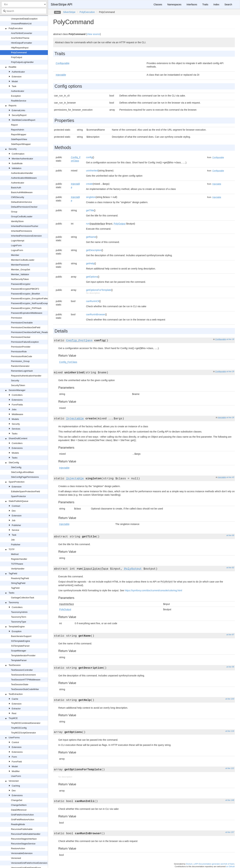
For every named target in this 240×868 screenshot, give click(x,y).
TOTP (12, 549)
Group (14, 212)
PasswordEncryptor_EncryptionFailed (30, 298)
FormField (17, 762)
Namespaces (174, 4)
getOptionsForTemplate (99, 290)
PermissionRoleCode (22, 356)
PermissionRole (19, 352)
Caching (16, 786)
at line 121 (230, 768)
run (88, 224)
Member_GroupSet (21, 270)
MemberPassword (20, 265)
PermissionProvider (21, 347)
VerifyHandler (18, 569)
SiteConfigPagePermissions (25, 477)
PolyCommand (19, 52)
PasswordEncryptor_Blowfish (25, 294)
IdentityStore (17, 221)
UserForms (14, 737)
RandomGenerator (20, 366)
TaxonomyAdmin (19, 612)
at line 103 (230, 699)
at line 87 (230, 635)
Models (15, 419)
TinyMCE (13, 718)
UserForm (16, 776)
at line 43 (230, 477)
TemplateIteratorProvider (23, 655)
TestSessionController (22, 670)
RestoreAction (18, 848)
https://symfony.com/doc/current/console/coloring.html (153, 590)
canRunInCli (93, 301)
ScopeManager (19, 651)
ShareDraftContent (18, 438)
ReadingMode (18, 824)
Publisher (16, 525)
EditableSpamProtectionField (25, 491)
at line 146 (230, 800)
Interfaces (192, 4)
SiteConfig (14, 463)
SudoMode (17, 163)
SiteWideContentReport (24, 120)
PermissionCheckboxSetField (26, 327)
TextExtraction (16, 694)
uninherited (92, 171)
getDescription (94, 250)
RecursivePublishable (22, 829)
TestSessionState (20, 684)
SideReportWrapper (21, 144)
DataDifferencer (19, 810)
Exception (16, 96)
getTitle (90, 210)
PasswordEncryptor (21, 284)
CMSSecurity (18, 197)
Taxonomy (14, 602)
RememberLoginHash (22, 371)
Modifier (16, 771)
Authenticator (18, 72)
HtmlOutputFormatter (22, 43)
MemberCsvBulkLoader (23, 260)
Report (14, 125)
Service (15, 530)
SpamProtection (17, 482)
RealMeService (19, 101)
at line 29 (230, 371)
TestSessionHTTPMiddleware (26, 680)
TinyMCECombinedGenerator (26, 723)
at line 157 (230, 832)
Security (13, 149)
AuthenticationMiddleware (24, 178)
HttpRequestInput (20, 48)
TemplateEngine (17, 627)
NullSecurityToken (20, 279)
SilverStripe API (62, 4)
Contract (16, 506)
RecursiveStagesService (23, 844)
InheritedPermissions (21, 231)
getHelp (90, 263)
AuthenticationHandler (22, 173)
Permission (17, 318)
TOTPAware (17, 564)
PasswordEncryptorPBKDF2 (25, 289)
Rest (14, 713)
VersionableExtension (22, 853)
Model (15, 81)
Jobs (14, 409)
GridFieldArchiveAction (22, 815)
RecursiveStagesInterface (24, 839)
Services (16, 429)
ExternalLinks (18, 110)
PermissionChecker (21, 337)
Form (14, 757)
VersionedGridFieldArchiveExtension (29, 863)
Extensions (17, 400)
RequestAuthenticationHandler (26, 376)
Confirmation (18, 154)
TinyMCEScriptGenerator (24, 733)
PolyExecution (16, 28)
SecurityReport (19, 115)
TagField (13, 573)
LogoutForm (17, 250)
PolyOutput (17, 57)
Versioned (14, 781)
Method (15, 554)
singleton (91, 197)
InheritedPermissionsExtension (26, 236)
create (89, 184)
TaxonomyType (19, 622)
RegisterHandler (19, 559)
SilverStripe (69, 12)
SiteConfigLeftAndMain (22, 472)
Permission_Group (20, 361)
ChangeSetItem (19, 805)
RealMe (12, 67)
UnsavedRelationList (21, 24)
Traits (205, 4)
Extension (17, 77)
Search (228, 4)
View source (93, 34)
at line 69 (230, 535)
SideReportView (19, 139)
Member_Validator (20, 274)
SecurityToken (18, 385)
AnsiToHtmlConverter (22, 33)
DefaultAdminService (21, 202)
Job (14, 520)
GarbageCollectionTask (23, 598)
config (89, 157)
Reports (13, 106)
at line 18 (230, 339)
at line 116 (230, 731)
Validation (17, 168)
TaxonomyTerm (19, 617)
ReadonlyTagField (20, 578)
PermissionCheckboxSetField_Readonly (31, 332)
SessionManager (17, 390)
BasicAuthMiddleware (22, 192)
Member (15, 255)
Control (15, 742)
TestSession (15, 665)
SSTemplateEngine (21, 641)
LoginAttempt (18, 241)
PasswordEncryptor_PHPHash (26, 308)
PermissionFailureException (25, 342)
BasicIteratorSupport (21, 636)
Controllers (17, 395)
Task (14, 86)
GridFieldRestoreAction (23, 820)
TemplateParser (19, 660)
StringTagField (18, 583)
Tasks (15, 434)
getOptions (92, 277)
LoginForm (16, 245)
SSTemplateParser (20, 646)
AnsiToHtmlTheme (20, 38)
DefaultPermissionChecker (24, 207)
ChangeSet (17, 800)
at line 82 (230, 568)
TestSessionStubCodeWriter (25, 689)
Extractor (16, 709)
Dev (14, 511)
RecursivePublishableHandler (26, 834)
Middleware (17, 414)
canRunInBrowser (96, 314)
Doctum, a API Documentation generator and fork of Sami (210, 864)
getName (91, 237)
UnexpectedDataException (24, 19)
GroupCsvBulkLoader (22, 216)
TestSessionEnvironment (23, 675)
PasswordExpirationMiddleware (27, 313)
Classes (158, 4)
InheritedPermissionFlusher (25, 226)
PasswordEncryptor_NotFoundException (31, 303)
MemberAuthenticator (22, 159)
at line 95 (230, 667)
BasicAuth (16, 188)
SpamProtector (19, 496)
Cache (15, 699)
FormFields (17, 405)
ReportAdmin (18, 130)
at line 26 (230, 417)
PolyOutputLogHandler (22, 62)
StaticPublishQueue (18, 501)
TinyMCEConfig (19, 728)
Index (216, 4)
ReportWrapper (19, 134)
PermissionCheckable (22, 323)
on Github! (230, 866)
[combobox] (24, 11)
